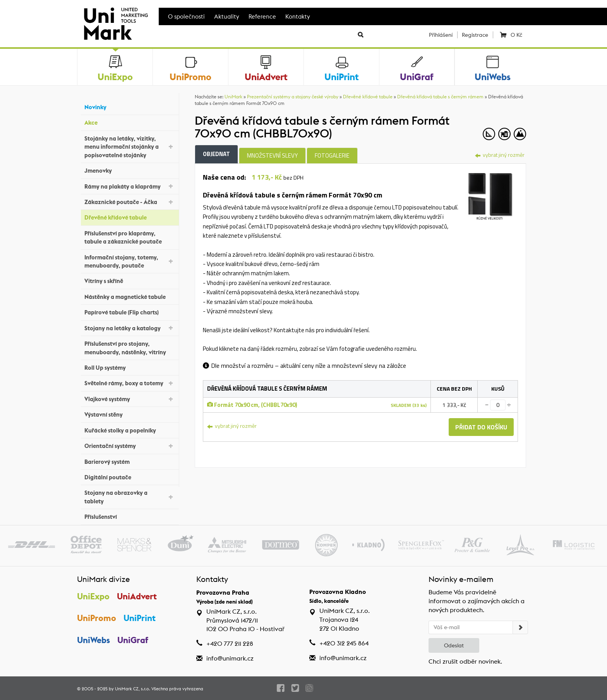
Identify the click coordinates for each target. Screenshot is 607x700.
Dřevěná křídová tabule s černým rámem (440, 97)
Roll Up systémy (130, 367)
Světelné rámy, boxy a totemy (130, 383)
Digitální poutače (130, 476)
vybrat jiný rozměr (500, 155)
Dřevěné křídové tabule (130, 217)
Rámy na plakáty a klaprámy (130, 186)
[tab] (490, 195)
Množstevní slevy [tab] (272, 155)
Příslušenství (130, 516)
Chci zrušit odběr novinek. (465, 661)
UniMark (233, 97)
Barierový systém (130, 461)
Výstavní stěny (130, 414)
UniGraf (133, 640)
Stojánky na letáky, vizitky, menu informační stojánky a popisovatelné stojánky (130, 147)
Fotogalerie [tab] (332, 155)
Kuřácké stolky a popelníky (130, 429)
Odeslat (454, 645)
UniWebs (93, 640)
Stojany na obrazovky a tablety (130, 497)
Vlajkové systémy (130, 399)
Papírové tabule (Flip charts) (130, 311)
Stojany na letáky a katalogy (130, 327)
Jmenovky (130, 170)
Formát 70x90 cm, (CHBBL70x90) (252, 405)
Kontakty (298, 16)
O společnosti (186, 16)
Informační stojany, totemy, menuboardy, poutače (130, 261)
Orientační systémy (130, 445)
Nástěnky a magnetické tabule (130, 296)
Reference (262, 16)
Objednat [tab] (216, 154)
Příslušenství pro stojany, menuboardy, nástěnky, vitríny (130, 348)
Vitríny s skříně (130, 280)
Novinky (130, 106)
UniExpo (93, 596)
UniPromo (97, 618)
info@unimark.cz (230, 658)
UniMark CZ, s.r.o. (133, 689)
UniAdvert (137, 596)
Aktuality (227, 16)
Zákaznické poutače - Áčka (130, 202)
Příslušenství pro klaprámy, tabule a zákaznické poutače (130, 237)
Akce (130, 122)
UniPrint (140, 618)
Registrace (475, 35)
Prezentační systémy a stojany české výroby (293, 97)
